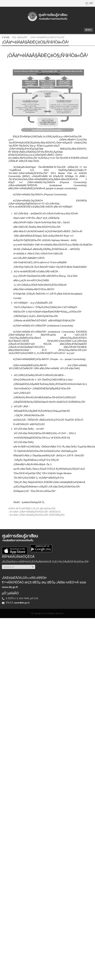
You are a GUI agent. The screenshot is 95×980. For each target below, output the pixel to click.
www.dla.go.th (10, 587)
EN (91, 3)
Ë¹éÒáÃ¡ (6, 37)
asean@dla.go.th (22, 603)
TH (87, 3)
